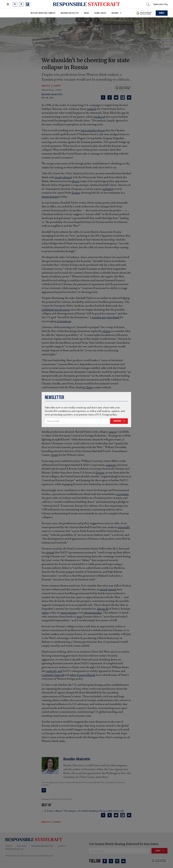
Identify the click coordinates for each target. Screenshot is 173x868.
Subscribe (118, 421)
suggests (111, 465)
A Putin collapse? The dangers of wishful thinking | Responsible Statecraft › (85, 811)
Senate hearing (50, 196)
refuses (106, 331)
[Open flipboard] (27, 4)
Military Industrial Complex (43, 13)
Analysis (46, 86)
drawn (76, 181)
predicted (99, 117)
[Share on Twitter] (103, 97)
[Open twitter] (15, 4)
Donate (162, 13)
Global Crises (100, 13)
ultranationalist (93, 612)
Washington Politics (70, 13)
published (48, 309)
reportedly (124, 527)
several (58, 309)
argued (50, 552)
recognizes (123, 494)
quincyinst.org (160, 4)
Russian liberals (86, 675)
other (73, 675)
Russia (76, 193)
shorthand (113, 317)
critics (45, 612)
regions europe (48, 90)
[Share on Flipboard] (123, 97)
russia (59, 90)
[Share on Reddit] (116, 97)
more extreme (69, 612)
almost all (103, 609)
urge (79, 616)
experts (112, 589)
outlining (108, 189)
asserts (113, 432)
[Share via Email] (129, 97)
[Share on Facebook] (110, 97)
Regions (115, 13)
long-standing (89, 130)
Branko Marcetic (52, 94)
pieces (66, 309)
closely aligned (63, 177)
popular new (99, 317)
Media (87, 13)
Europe (57, 86)
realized (92, 109)
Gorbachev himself (53, 675)
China (89, 387)
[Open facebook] (21, 4)
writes (55, 455)
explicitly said (54, 671)
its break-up (64, 321)
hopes (101, 130)
